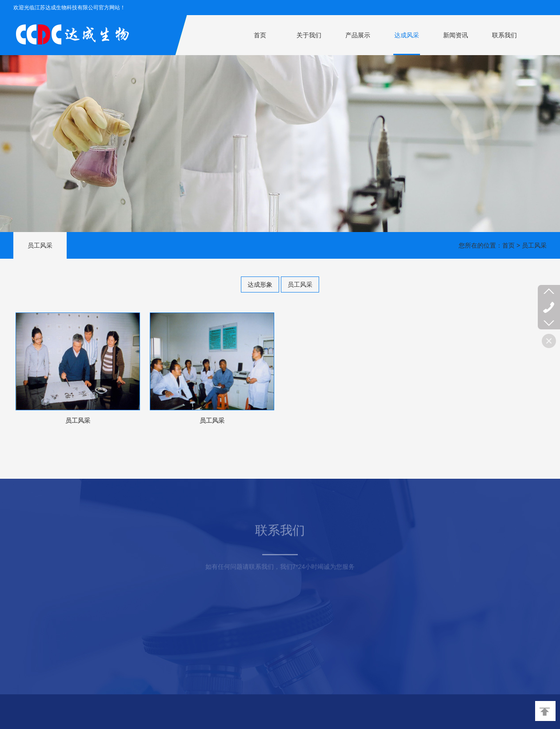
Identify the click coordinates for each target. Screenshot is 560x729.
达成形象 (260, 284)
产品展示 (358, 35)
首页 (260, 35)
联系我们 (504, 35)
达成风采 (407, 35)
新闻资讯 (456, 35)
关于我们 (309, 35)
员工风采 (300, 284)
